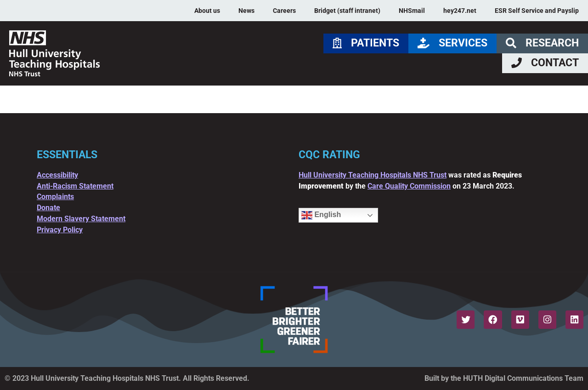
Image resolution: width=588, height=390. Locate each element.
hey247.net (460, 11)
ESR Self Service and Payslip (537, 11)
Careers (284, 11)
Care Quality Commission (409, 186)
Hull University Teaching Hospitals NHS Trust (373, 175)
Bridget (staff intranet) (347, 11)
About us (207, 11)
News (246, 11)
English (321, 215)
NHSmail (412, 11)
